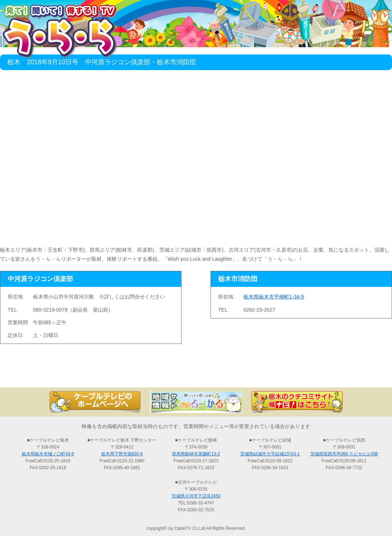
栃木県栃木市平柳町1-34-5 (274, 297)
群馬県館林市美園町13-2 (196, 454)
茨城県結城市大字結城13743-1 (270, 454)
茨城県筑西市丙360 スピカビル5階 (344, 454)
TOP (36, 375)
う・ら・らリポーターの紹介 (276, 375)
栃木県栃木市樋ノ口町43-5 (48, 454)
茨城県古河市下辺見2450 (196, 496)
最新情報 (116, 375)
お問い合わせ (356, 375)
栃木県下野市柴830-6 (122, 454)
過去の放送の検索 (196, 375)
